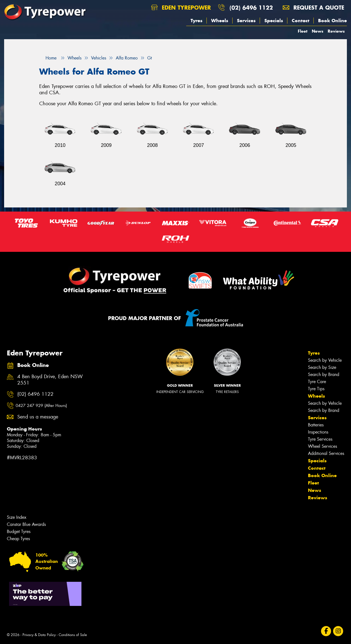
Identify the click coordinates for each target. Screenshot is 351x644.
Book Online (332, 21)
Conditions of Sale (73, 635)
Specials (274, 21)
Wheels (220, 21)
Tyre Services (320, 439)
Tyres (196, 21)
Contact (301, 21)
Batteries (316, 425)
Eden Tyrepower (181, 8)
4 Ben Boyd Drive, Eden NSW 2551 (50, 380)
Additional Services (326, 453)
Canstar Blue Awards (26, 524)
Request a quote (313, 8)
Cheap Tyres (18, 539)
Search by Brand (324, 374)
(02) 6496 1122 (251, 8)
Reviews (336, 31)
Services (246, 21)
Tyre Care (317, 382)
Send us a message (38, 417)
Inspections (318, 432)
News (318, 31)
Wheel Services (322, 446)
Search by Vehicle (325, 360)
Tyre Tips (316, 389)
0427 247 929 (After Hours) (41, 406)
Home (48, 58)
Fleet (303, 31)
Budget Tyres (19, 532)
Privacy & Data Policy (39, 635)
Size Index (17, 517)
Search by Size (322, 367)
